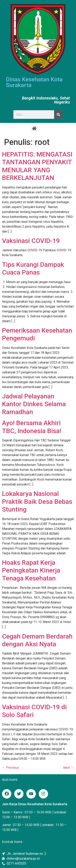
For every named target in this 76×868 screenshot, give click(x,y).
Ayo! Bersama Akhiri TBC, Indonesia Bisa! (32, 427)
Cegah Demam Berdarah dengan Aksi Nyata (37, 640)
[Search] (58, 115)
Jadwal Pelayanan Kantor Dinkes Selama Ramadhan (34, 404)
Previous (10, 768)
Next (69, 768)
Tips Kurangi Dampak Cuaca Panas (33, 268)
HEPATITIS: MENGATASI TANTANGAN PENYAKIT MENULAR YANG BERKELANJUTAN (37, 166)
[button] (34, 128)
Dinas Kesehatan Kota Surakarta (34, 82)
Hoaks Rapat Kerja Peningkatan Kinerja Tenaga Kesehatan (31, 570)
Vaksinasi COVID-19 (31, 241)
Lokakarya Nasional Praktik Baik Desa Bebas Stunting (37, 501)
